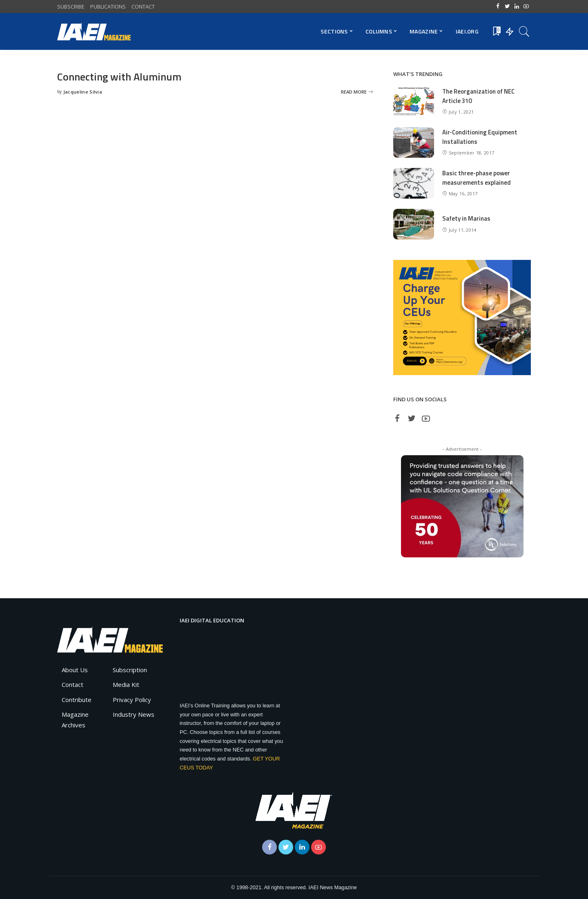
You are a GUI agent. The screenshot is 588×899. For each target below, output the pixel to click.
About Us (75, 670)
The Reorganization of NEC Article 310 (479, 96)
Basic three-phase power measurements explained (477, 178)
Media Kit (126, 684)
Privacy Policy (132, 700)
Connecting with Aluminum (120, 77)
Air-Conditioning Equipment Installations (480, 137)
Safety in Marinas (466, 218)
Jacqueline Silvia (83, 92)
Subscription (130, 670)
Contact (72, 684)
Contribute (77, 700)
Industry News (134, 714)
